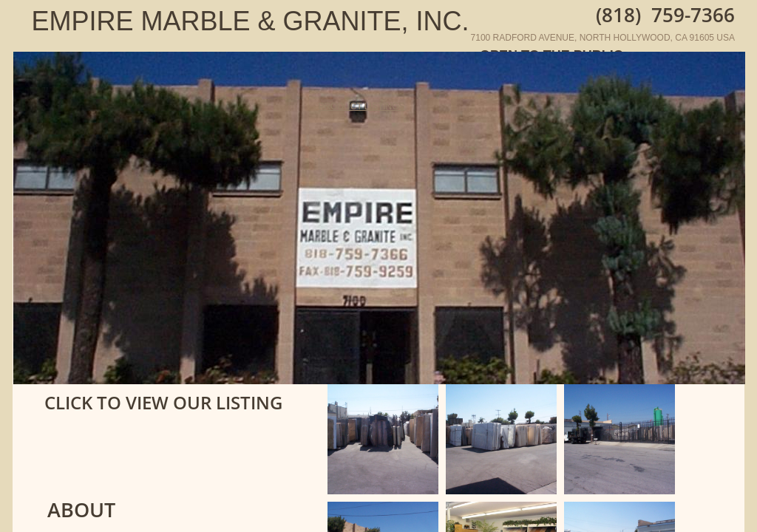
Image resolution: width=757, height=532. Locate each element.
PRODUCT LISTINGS (361, 106)
